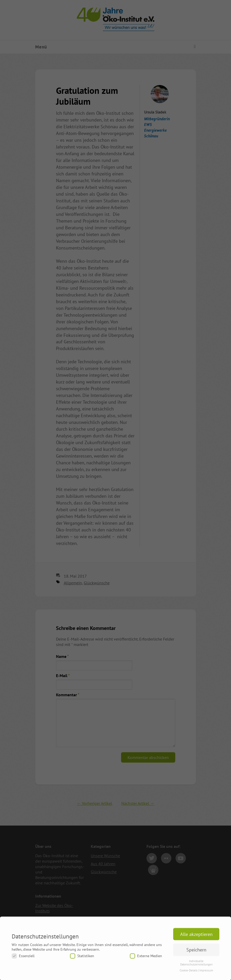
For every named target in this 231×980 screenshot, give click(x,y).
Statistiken (82, 959)
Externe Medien (146, 959)
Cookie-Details (189, 973)
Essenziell (23, 959)
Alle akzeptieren (196, 937)
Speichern (196, 952)
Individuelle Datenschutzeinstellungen (196, 965)
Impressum (206, 973)
